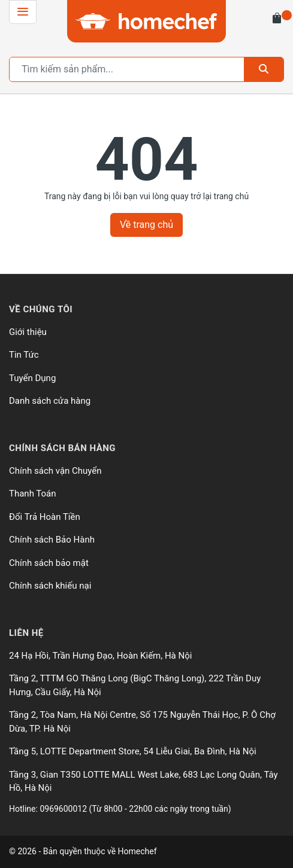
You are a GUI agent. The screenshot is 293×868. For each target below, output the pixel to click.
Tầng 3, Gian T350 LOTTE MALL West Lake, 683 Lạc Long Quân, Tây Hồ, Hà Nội (144, 782)
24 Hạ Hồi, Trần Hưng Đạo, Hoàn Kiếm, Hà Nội (100, 656)
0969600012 (64, 809)
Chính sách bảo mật (49, 563)
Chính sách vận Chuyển (55, 471)
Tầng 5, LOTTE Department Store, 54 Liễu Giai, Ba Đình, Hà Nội (133, 751)
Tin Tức (24, 355)
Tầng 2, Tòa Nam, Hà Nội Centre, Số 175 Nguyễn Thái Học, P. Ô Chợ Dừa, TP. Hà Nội (142, 722)
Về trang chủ (146, 225)
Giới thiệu (28, 332)
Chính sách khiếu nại (50, 586)
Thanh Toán (33, 494)
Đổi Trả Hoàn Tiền (45, 517)
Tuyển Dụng (32, 378)
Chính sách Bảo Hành (52, 540)
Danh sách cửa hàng (50, 401)
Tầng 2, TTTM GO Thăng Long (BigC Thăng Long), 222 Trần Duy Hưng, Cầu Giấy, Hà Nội (135, 685)
